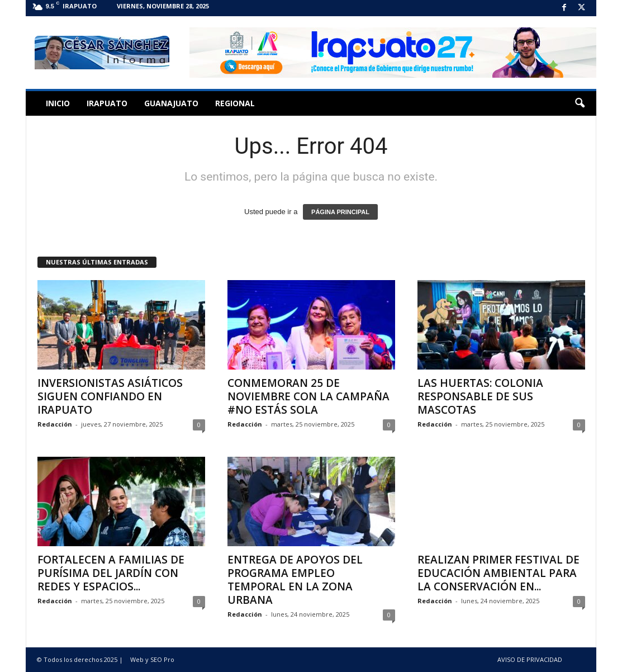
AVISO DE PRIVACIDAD (530, 659)
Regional (235, 103)
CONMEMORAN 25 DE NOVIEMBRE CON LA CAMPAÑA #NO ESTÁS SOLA (308, 396)
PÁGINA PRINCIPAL (340, 212)
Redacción (55, 424)
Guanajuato (171, 103)
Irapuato (107, 103)
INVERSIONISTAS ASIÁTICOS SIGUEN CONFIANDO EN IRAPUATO (110, 396)
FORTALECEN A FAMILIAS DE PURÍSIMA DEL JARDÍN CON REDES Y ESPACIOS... (111, 573)
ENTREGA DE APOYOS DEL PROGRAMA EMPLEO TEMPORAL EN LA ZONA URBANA (295, 580)
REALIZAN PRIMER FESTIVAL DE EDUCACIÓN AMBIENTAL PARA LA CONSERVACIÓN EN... (498, 573)
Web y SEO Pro (152, 659)
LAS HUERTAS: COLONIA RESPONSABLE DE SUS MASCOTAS (480, 396)
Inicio (58, 103)
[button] (580, 103)
